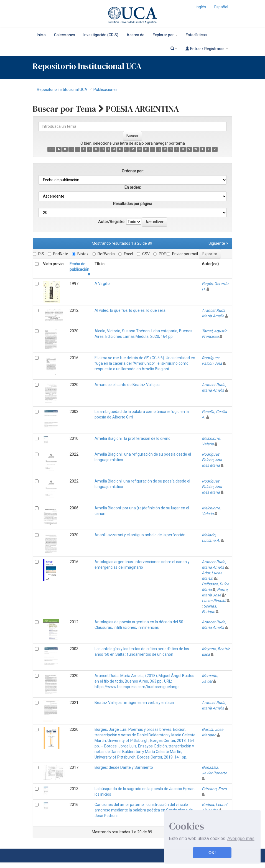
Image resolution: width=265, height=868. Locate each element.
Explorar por (165, 35)
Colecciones (65, 35)
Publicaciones (105, 90)
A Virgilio (102, 284)
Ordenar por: (133, 171)
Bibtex (80, 254)
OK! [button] (212, 853)
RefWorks (103, 254)
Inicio (41, 35)
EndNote (58, 254)
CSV (143, 254)
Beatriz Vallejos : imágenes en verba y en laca (134, 703)
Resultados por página (133, 204)
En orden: (133, 187)
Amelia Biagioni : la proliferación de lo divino (132, 438)
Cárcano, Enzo (214, 789)
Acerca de (136, 35)
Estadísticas (196, 35)
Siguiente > (218, 243)
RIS (38, 254)
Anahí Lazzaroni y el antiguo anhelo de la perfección (140, 535)
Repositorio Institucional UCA (62, 90)
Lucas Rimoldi (214, 601)
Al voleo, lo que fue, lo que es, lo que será (130, 310)
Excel (126, 254)
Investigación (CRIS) (101, 35)
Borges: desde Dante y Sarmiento (124, 767)
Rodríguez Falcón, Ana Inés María (212, 460)
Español (221, 7)
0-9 (51, 149)
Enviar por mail (182, 254)
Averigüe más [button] (241, 838)
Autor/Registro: (112, 222)
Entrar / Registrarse (207, 49)
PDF (160, 254)
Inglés (201, 7)
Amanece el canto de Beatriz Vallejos (127, 385)
